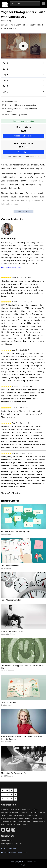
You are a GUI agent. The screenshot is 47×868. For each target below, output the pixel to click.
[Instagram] (13, 830)
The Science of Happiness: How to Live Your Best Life (23, 667)
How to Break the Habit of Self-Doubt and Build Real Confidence (22, 738)
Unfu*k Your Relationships (12, 631)
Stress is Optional (9, 702)
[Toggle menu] (43, 4)
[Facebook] (8, 830)
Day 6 (5, 92)
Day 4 (5, 80)
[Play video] (24, 46)
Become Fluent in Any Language (15, 531)
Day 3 (5, 75)
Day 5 (5, 86)
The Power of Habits (10, 566)
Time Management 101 (11, 600)
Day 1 (5, 63)
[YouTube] (3, 830)
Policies (23, 865)
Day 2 (5, 69)
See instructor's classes (11, 268)
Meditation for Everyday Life (13, 773)
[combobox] (25, 4)
